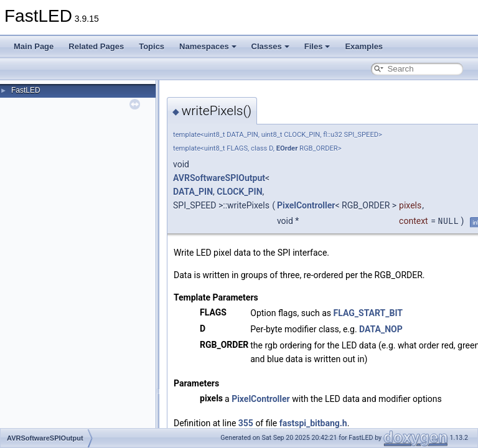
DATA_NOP (381, 329)
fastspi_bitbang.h (313, 423)
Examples (364, 46)
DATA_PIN (193, 192)
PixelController (306, 205)
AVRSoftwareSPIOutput (219, 178)
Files (317, 46)
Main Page (34, 46)
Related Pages (96, 46)
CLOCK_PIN (239, 192)
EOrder (287, 148)
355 (246, 423)
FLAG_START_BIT (368, 313)
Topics (152, 46)
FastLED (26, 90)
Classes (270, 46)
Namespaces (208, 46)
